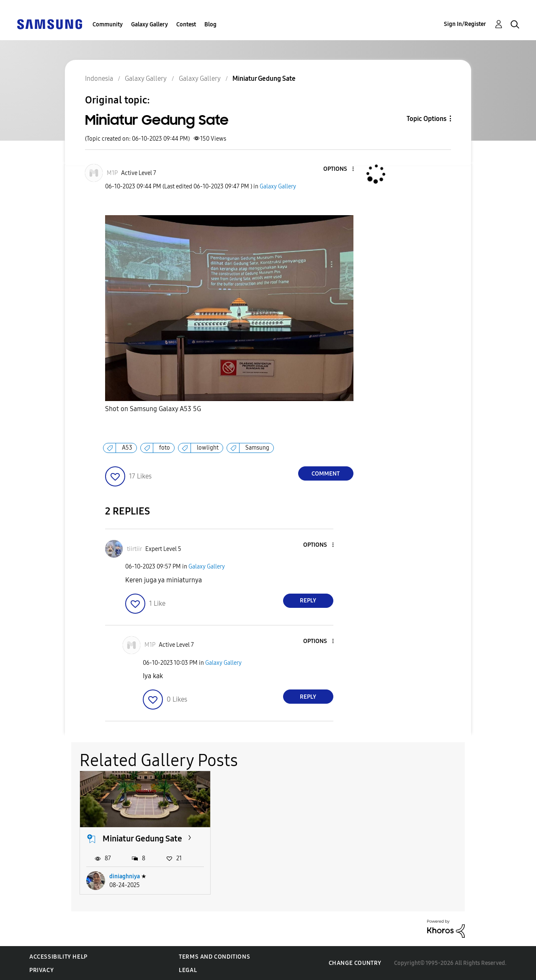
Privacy (41, 970)
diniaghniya (125, 876)
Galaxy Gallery (149, 24)
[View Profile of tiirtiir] (134, 549)
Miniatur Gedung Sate (142, 838)
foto (165, 448)
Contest (186, 24)
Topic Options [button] (426, 119)
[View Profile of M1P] (112, 173)
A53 (127, 448)
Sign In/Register (465, 24)
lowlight (208, 448)
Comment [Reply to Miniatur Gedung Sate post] (326, 474)
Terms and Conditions (214, 956)
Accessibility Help (58, 956)
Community (108, 24)
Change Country (355, 963)
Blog (210, 24)
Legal (188, 970)
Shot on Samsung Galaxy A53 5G (153, 409)
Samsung (257, 448)
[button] (339, 169)
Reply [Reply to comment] (308, 601)
